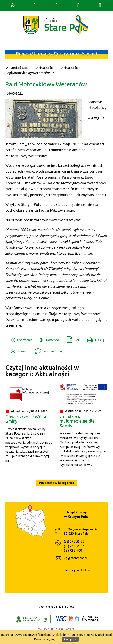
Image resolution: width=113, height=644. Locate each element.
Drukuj (94, 339)
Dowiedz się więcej (47, 639)
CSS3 (77, 619)
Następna (48, 339)
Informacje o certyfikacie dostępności (32, 619)
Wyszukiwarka (35, 5)
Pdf (71, 339)
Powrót (17, 350)
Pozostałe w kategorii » (56, 483)
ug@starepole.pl (76, 558)
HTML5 (71, 619)
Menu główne (78, 5)
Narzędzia (56, 5)
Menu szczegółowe (100, 5)
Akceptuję (70, 639)
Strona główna (13, 5)
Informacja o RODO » (76, 570)
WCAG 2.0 (91, 619)
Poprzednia (20, 339)
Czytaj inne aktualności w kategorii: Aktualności (42, 371)
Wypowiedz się (47, 350)
